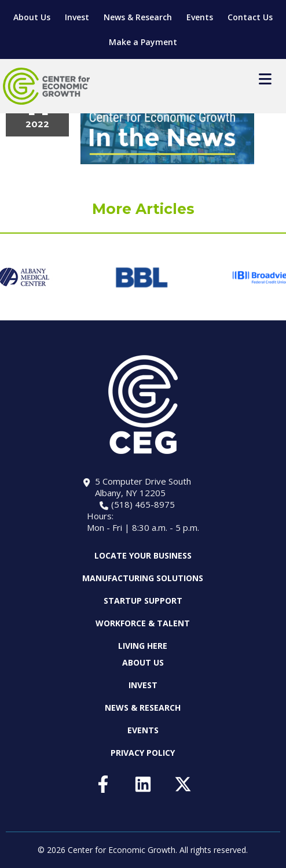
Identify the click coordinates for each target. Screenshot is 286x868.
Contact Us (250, 17)
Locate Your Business (143, 556)
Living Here (143, 646)
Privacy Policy (143, 753)
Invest (77, 17)
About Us (32, 17)
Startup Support (143, 601)
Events (200, 17)
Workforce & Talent (143, 623)
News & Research (138, 17)
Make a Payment (143, 42)
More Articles (143, 209)
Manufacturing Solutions (143, 578)
